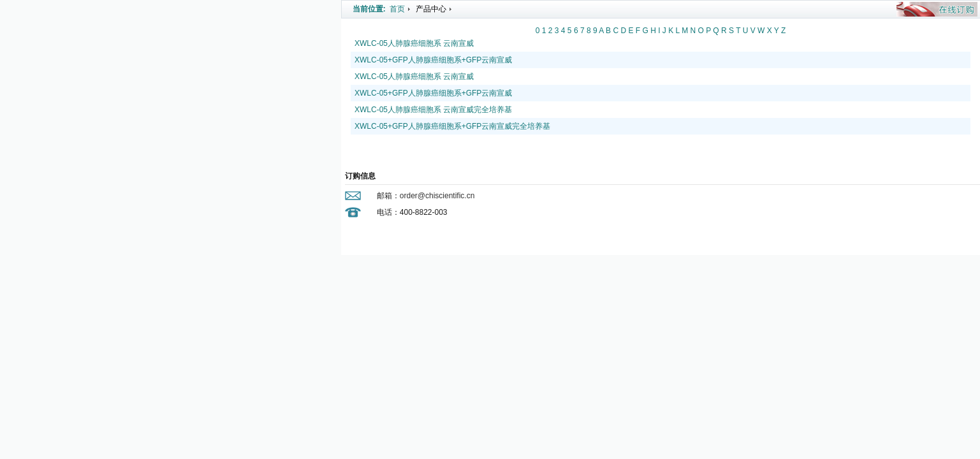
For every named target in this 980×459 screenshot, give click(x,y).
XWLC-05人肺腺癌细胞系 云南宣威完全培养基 (433, 110)
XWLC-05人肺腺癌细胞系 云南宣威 (414, 43)
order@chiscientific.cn (437, 196)
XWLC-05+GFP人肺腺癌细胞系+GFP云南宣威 (433, 60)
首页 (397, 9)
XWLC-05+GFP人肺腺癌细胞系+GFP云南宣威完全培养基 (452, 126)
